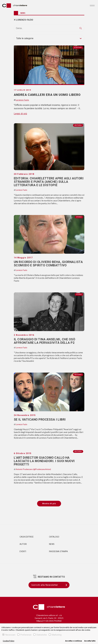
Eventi (23, 551)
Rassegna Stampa (58, 551)
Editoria (78, 125)
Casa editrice (27, 537)
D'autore (78, 47)
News (52, 544)
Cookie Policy (9, 641)
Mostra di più (49, 504)
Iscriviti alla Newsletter (50, 585)
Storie (79, 217)
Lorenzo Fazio (22, 190)
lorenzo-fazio (25, 20)
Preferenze (24, 635)
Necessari (9, 635)
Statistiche (40, 635)
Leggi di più (20, 114)
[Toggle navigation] (92, 5)
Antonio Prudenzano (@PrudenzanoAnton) (33, 469)
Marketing (55, 635)
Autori (23, 544)
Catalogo (54, 537)
